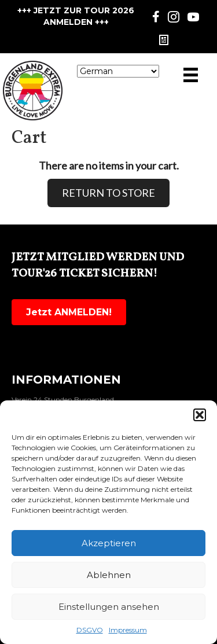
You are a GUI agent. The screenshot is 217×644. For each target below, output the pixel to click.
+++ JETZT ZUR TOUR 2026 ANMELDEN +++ (76, 16)
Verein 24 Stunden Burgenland (63, 400)
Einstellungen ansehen (109, 607)
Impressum (128, 630)
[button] (200, 415)
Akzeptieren (109, 543)
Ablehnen (109, 575)
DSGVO (90, 630)
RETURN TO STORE (108, 193)
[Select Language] (118, 71)
